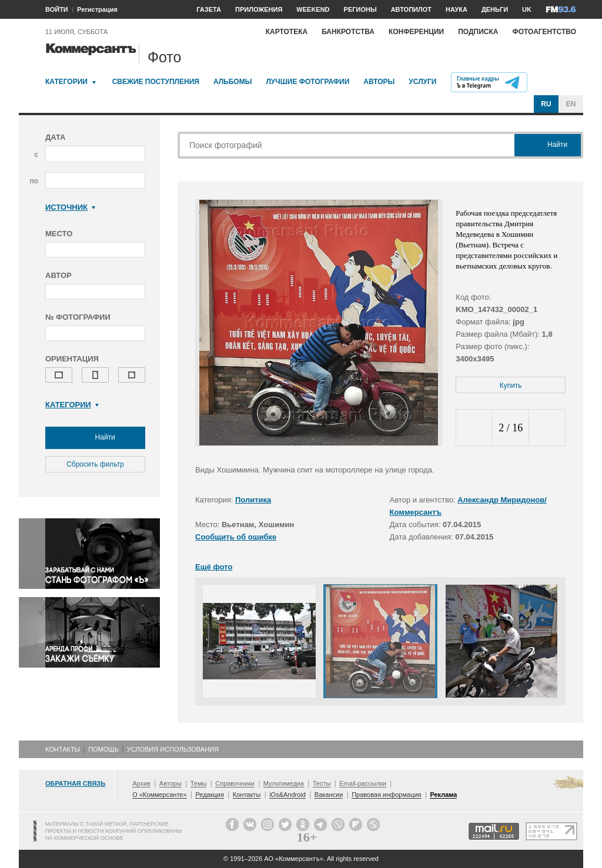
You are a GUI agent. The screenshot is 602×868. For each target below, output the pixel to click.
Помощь (103, 749)
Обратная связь (75, 783)
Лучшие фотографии (307, 82)
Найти (95, 438)
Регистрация (97, 9)
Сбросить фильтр (95, 464)
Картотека (287, 32)
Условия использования (173, 749)
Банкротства (348, 32)
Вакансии (329, 795)
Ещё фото (214, 567)
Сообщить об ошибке (236, 537)
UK (527, 9)
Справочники (235, 783)
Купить (511, 386)
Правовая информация (386, 795)
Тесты (322, 783)
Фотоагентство (544, 32)
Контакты (63, 749)
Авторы (379, 82)
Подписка (478, 32)
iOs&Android (287, 795)
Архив (141, 783)
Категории (66, 82)
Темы (199, 783)
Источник (70, 207)
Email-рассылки (363, 783)
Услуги (422, 82)
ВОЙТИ (57, 9)
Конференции (416, 32)
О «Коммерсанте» (159, 795)
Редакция (209, 795)
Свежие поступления (156, 82)
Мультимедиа (284, 783)
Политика (253, 500)
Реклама (443, 795)
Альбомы (233, 82)
